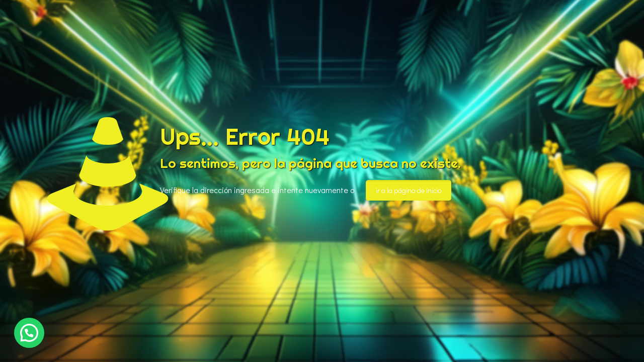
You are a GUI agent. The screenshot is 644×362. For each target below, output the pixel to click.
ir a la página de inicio (409, 190)
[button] (29, 333)
